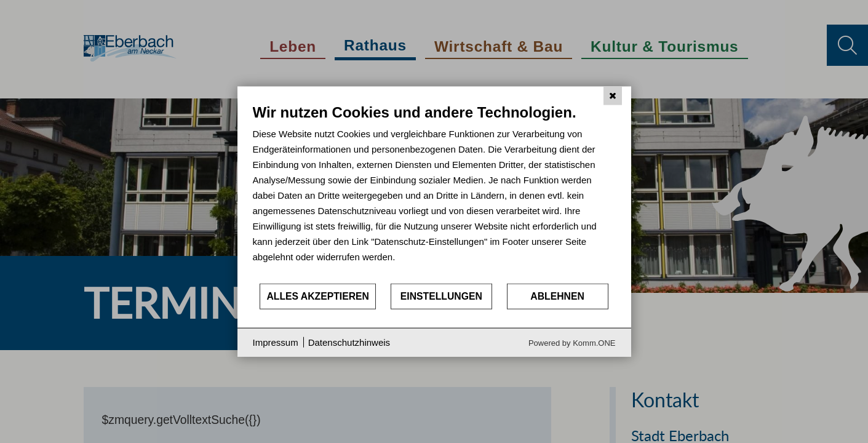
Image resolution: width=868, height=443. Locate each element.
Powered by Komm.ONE (572, 342)
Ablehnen (557, 296)
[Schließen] (613, 96)
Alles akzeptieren (318, 296)
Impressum (276, 342)
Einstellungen (441, 296)
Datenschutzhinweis (349, 342)
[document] (434, 193)
